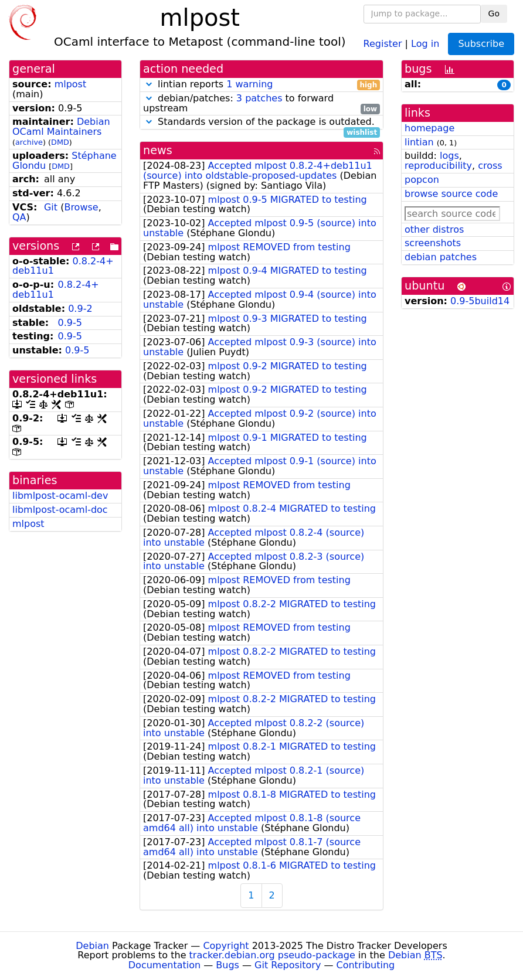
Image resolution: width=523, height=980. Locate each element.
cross (490, 166)
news (158, 150)
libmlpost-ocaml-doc (60, 510)
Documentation (164, 965)
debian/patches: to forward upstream (261, 104)
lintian (419, 142)
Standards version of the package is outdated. (261, 122)
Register (383, 43)
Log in (425, 43)
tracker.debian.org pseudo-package (272, 955)
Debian (92, 946)
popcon (422, 180)
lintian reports (261, 85)
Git (51, 207)
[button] (149, 84)
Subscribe (481, 44)
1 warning (249, 84)
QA (19, 217)
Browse (81, 207)
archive (29, 142)
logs (449, 156)
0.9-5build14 (480, 301)
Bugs (227, 965)
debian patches (441, 257)
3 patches (259, 98)
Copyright (226, 946)
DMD (60, 142)
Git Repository (288, 965)
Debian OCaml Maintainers (61, 127)
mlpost (71, 84)
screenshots (433, 243)
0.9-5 (69, 323)
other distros (434, 229)
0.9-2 (80, 309)
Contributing (366, 965)
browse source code (451, 194)
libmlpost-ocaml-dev (60, 496)
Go (494, 13)
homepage (429, 128)
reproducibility (438, 166)
